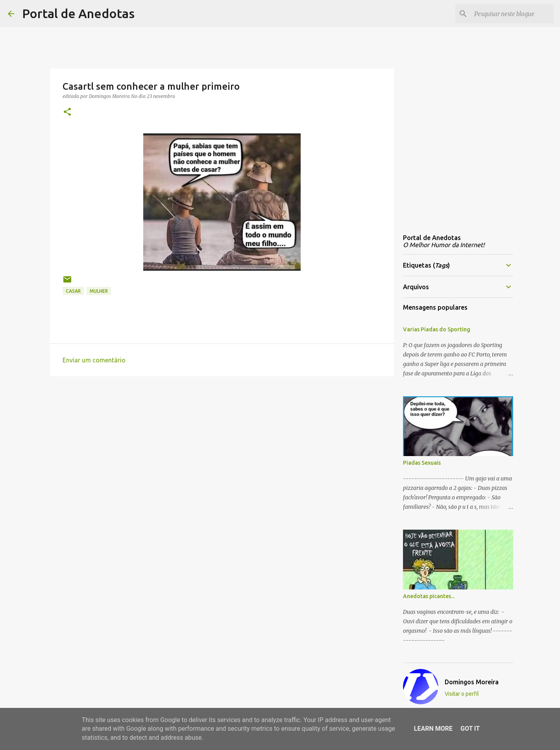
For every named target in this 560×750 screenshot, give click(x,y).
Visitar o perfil (462, 694)
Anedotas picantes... (429, 596)
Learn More (433, 729)
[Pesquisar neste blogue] (512, 14)
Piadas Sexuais (422, 463)
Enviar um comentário (94, 360)
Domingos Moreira (472, 682)
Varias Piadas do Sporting (437, 329)
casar (73, 291)
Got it (470, 729)
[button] (67, 112)
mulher (99, 291)
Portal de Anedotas (78, 13)
